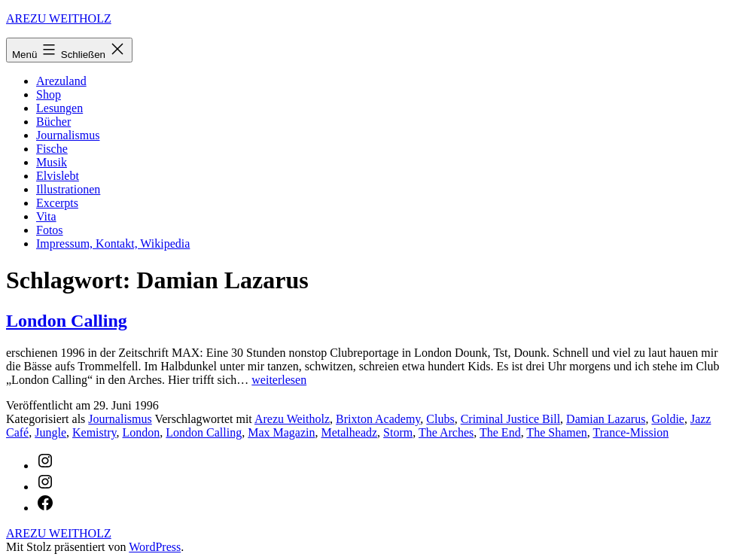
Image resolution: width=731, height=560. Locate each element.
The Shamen (556, 432)
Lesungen (59, 108)
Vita (46, 216)
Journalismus (68, 135)
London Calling (67, 321)
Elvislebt (58, 176)
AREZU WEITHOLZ (59, 18)
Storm (398, 432)
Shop (49, 94)
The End (500, 432)
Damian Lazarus (606, 419)
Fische (52, 149)
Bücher (53, 122)
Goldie (668, 419)
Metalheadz (349, 432)
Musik (52, 162)
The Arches (446, 432)
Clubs (440, 419)
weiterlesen (279, 380)
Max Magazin (281, 432)
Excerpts (57, 203)
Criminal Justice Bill (510, 419)
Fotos (50, 230)
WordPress (155, 547)
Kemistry (94, 432)
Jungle (50, 432)
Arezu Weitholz (292, 419)
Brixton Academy (378, 419)
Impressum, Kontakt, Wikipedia (113, 243)
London (142, 432)
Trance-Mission (631, 432)
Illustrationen (68, 189)
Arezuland (61, 81)
